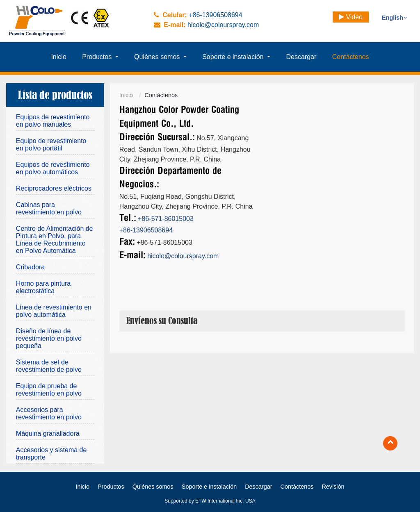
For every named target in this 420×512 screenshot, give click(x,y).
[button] (100, 57)
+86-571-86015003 (166, 219)
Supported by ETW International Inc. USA (210, 501)
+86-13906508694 (215, 15)
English (394, 18)
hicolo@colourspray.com (223, 25)
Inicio (126, 95)
